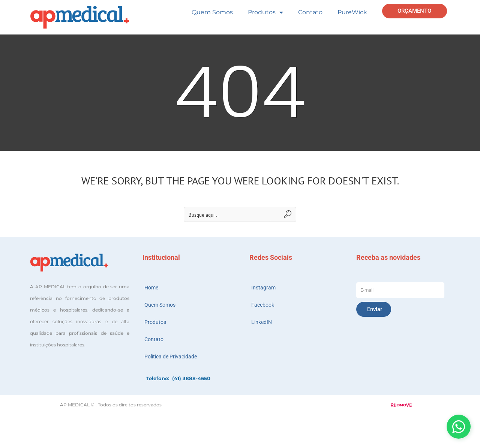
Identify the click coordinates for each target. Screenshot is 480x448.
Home (151, 288)
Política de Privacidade (171, 357)
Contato (310, 12)
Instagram (263, 288)
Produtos (265, 12)
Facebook (263, 305)
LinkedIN (262, 322)
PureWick (352, 12)
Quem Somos (212, 12)
